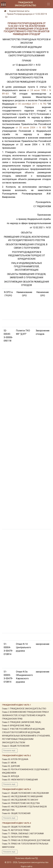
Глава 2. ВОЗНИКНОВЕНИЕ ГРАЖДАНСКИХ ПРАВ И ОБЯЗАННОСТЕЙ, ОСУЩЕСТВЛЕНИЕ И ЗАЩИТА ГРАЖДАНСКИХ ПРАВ (25, 715)
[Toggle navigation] (49, 4)
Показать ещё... (10, 751)
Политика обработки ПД (27, 858)
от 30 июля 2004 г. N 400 (31, 128)
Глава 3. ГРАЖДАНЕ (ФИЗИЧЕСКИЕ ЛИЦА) (22, 722)
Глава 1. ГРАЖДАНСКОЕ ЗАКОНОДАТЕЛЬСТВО (24, 709)
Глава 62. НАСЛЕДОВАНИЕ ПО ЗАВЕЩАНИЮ (22, 796)
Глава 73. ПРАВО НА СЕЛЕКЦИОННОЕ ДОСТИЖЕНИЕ (26, 840)
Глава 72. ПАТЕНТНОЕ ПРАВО (16, 837)
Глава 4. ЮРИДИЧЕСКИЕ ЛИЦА (16, 726)
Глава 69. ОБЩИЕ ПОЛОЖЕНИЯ (16, 827)
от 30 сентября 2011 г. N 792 (31, 104)
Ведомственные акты (19, 11)
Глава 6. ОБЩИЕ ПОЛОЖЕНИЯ (16, 746)
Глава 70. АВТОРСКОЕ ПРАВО (16, 830)
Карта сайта (27, 866)
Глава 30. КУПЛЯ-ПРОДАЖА (15, 759)
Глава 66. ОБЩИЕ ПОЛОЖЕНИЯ (16, 813)
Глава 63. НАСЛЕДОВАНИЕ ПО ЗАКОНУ (20, 800)
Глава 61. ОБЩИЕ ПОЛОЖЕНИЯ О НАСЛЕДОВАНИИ (25, 793)
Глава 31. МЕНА (9, 763)
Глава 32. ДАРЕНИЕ (11, 766)
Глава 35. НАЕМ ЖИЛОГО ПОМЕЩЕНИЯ (20, 780)
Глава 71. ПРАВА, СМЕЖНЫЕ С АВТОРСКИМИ (23, 834)
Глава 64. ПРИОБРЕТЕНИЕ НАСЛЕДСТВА (21, 803)
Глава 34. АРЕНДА (11, 776)
